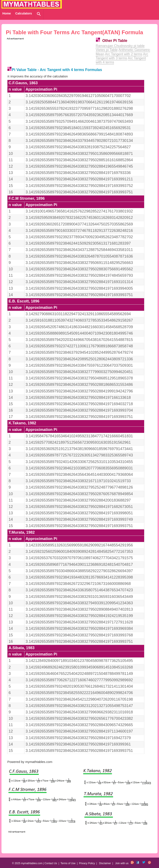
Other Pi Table (115, 41)
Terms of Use (68, 863)
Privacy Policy (87, 863)
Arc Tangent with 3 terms (122, 56)
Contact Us (51, 863)
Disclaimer (105, 863)
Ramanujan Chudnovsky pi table (120, 46)
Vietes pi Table (107, 50)
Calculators (24, 13)
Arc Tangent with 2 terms (124, 54)
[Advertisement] (55, 47)
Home (7, 13)
